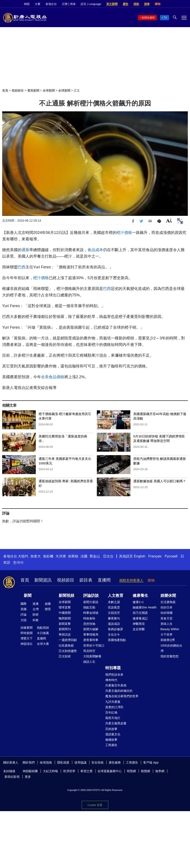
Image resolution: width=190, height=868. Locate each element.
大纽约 (23, 556)
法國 (84, 556)
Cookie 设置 (95, 805)
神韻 (27, 4)
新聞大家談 (91, 602)
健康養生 (140, 596)
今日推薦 (43, 633)
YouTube (185, 4)
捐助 (136, 4)
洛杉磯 (48, 556)
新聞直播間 (148, 18)
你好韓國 (166, 613)
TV (165, 18)
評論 (24, 614)
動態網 (146, 771)
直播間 (104, 580)
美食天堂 (166, 618)
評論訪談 (91, 596)
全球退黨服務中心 (110, 771)
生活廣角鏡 (168, 602)
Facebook (170, 4)
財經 (36, 614)
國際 (24, 604)
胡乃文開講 (140, 613)
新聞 (28, 596)
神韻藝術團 (30, 771)
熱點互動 (89, 607)
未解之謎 (114, 602)
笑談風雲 (114, 607)
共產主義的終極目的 (119, 691)
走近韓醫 (139, 629)
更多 (28, 777)
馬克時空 (89, 651)
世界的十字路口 (94, 646)
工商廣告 (111, 745)
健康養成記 (140, 618)
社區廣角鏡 (66, 646)
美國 (24, 609)
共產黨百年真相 (116, 685)
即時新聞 (27, 633)
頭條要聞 (27, 628)
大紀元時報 (50, 771)
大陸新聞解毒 (92, 656)
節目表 (86, 580)
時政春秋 (89, 618)
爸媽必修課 (115, 629)
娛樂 (48, 604)
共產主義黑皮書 (116, 723)
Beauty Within (170, 629)
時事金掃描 (91, 613)
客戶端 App (151, 762)
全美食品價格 (53, 377)
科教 (36, 620)
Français (155, 556)
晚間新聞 (65, 618)
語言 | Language (91, 4)
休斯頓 (73, 556)
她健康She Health (145, 607)
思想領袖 (89, 624)
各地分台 (51, 4)
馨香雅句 (114, 618)
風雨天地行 (113, 718)
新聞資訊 (43, 580)
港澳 (36, 604)
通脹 (25, 250)
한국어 (18, 562)
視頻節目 (18, 90)
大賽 (38, 4)
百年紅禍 (111, 712)
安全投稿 (97, 762)
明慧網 (131, 771)
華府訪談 (65, 635)
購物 (158, 4)
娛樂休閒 (168, 596)
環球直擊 (65, 607)
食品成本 (95, 250)
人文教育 (116, 596)
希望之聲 (86, 771)
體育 (48, 609)
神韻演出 (27, 644)
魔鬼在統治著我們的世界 (122, 696)
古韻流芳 (114, 613)
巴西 (22, 267)
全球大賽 (43, 644)
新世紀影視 (12, 777)
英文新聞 (112, 4)
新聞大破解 (91, 629)
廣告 (126, 4)
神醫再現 (139, 624)
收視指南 (46, 762)
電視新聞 (33, 90)
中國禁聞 (65, 613)
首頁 (5, 90)
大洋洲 (61, 556)
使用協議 (80, 762)
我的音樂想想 (170, 656)
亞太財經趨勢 (68, 651)
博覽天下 (27, 638)
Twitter (177, 4)
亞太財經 (65, 656)
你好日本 (166, 607)
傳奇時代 (111, 680)
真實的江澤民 (114, 707)
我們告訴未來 (114, 675)
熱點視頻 (43, 628)
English (140, 556)
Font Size (169, 220)
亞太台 (108, 556)
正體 (65, 4)
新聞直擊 (65, 624)
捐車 (147, 4)
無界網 (160, 771)
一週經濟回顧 (68, 640)
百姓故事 (111, 729)
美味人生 (166, 624)
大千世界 (166, 635)
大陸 (24, 620)
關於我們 (29, 762)
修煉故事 (111, 740)
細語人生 (89, 662)
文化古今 (114, 635)
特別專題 (113, 668)
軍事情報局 (91, 635)
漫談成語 (114, 624)
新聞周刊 (65, 629)
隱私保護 (63, 762)
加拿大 (36, 556)
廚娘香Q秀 (168, 640)
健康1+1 (138, 602)
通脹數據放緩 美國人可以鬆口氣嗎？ (160, 481)
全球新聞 (49, 90)
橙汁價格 (124, 233)
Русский (171, 556)
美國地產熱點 (117, 640)
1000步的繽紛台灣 (171, 648)
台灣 (36, 609)
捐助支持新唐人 (131, 580)
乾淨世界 (69, 771)
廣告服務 (115, 762)
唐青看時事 (91, 640)
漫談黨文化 (113, 734)
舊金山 (95, 556)
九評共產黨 (113, 702)
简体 (73, 4)
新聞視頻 (66, 596)
